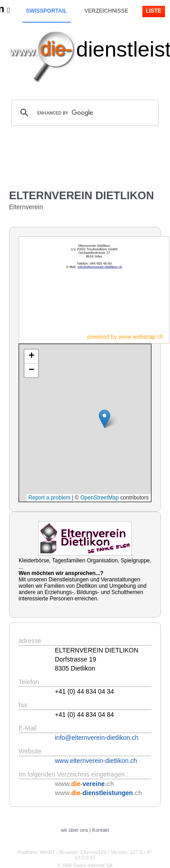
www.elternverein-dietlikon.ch (96, 761)
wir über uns (74, 830)
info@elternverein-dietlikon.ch (97, 738)
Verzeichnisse (106, 11)
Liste (154, 11)
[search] (84, 113)
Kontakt (100, 830)
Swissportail (46, 11)
